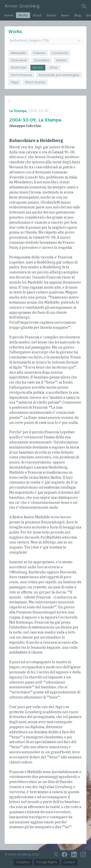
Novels (38, 68)
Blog (78, 15)
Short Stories (35, 82)
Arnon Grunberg (22, 6)
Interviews (19, 60)
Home (9, 15)
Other (54, 68)
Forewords (60, 53)
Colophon (23, 862)
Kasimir (61, 60)
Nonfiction (19, 68)
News (65, 15)
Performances (21, 75)
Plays (15, 82)
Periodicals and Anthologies (59, 75)
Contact (69, 862)
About (37, 15)
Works (23, 15)
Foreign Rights (47, 862)
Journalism (42, 60)
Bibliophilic (19, 53)
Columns (39, 53)
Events (51, 15)
